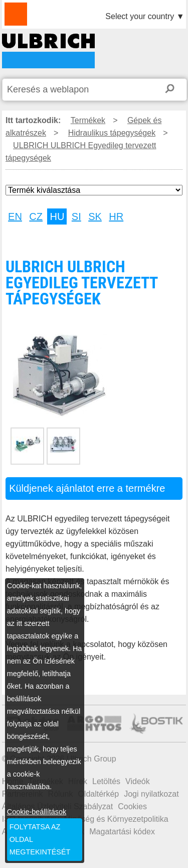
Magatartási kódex (122, 832)
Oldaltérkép (98, 794)
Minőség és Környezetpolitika (116, 819)
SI (76, 216)
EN (15, 216)
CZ (36, 216)
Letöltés (106, 781)
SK (95, 216)
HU (57, 216)
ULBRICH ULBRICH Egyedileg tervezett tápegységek (48, 51)
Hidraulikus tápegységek (112, 133)
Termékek (88, 120)
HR (116, 216)
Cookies (132, 806)
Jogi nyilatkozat (151, 794)
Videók (138, 781)
